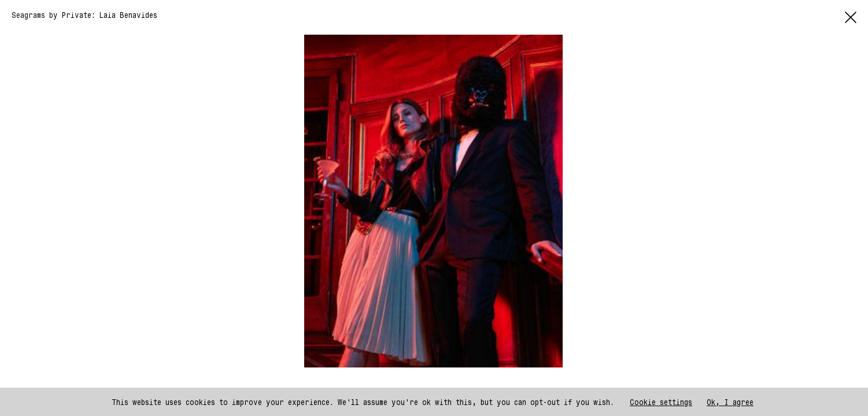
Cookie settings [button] (661, 402)
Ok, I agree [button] (730, 402)
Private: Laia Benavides (110, 15)
